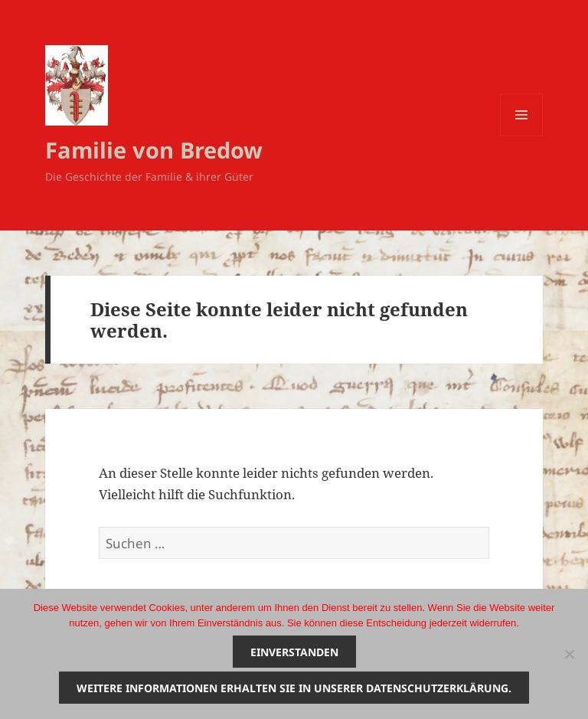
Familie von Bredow (154, 150)
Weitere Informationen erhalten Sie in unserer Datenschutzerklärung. (294, 688)
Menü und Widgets (522, 136)
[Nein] (569, 654)
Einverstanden (294, 652)
